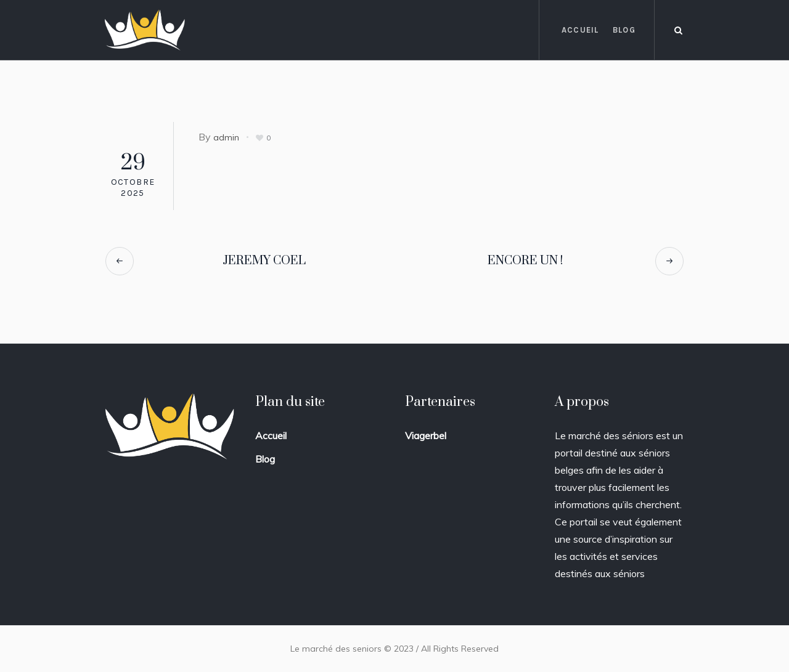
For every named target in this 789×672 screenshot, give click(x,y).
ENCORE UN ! (525, 261)
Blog (265, 459)
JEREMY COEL (264, 261)
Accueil (271, 435)
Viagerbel (426, 435)
